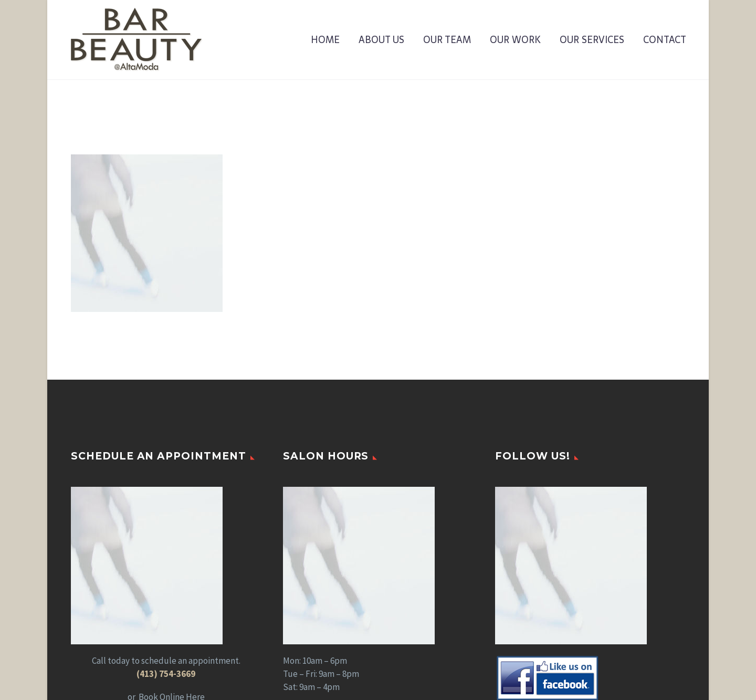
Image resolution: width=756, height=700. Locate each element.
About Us (381, 40)
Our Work (515, 40)
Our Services (592, 40)
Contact (665, 40)
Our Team (447, 40)
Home (325, 40)
